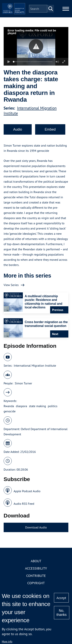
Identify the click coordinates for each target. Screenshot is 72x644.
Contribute (36, 576)
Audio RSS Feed (24, 504)
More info (7, 641)
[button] (36, 46)
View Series (11, 285)
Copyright (36, 583)
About (36, 561)
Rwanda (9, 406)
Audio (18, 129)
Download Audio (36, 527)
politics (53, 406)
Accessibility (36, 568)
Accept (61, 598)
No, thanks (62, 613)
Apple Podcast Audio (27, 491)
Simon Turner (23, 383)
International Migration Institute (35, 365)
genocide (10, 411)
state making (37, 406)
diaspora (22, 406)
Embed (50, 129)
